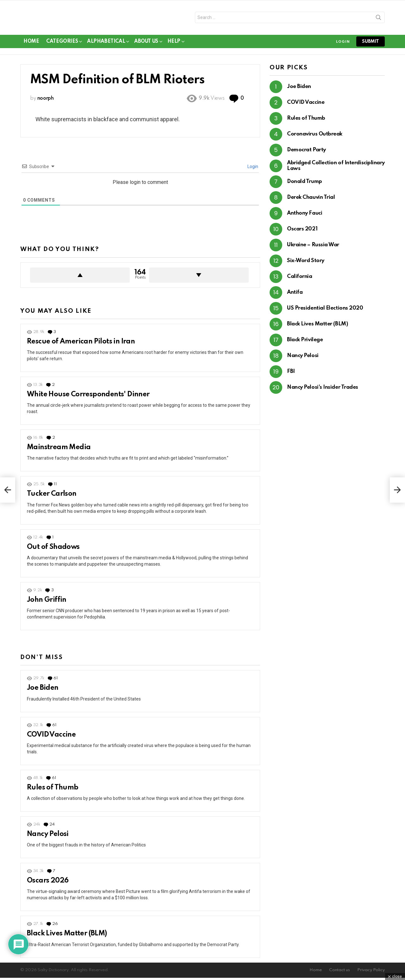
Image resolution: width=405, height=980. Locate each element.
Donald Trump (305, 184)
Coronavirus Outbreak (315, 137)
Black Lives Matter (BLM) (67, 936)
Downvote (199, 277)
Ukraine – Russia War (313, 247)
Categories (62, 45)
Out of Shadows (53, 549)
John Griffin (47, 602)
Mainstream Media (59, 450)
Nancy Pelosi (48, 836)
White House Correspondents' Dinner (88, 397)
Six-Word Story (306, 263)
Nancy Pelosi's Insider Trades (323, 390)
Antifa (295, 295)
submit (371, 44)
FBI (291, 374)
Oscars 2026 (48, 883)
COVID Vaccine (51, 737)
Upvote (80, 277)
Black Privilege (305, 342)
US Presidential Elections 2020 (325, 311)
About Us (146, 45)
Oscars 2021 (302, 232)
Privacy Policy (371, 972)
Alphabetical (106, 45)
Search (378, 20)
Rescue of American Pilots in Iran (81, 344)
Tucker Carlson (52, 496)
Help (174, 45)
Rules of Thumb (53, 790)
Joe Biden (43, 690)
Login (252, 169)
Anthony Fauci (305, 216)
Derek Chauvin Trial (311, 200)
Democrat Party (306, 152)
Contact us (340, 972)
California (300, 279)
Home (31, 44)
